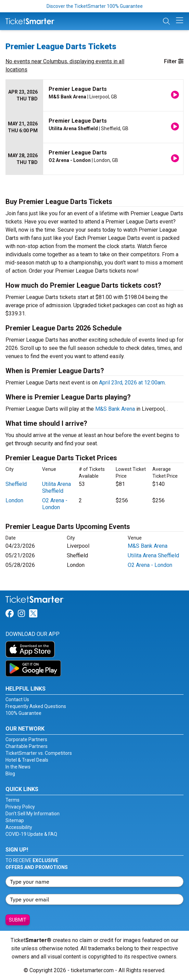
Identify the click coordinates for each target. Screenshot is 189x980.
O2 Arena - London (55, 504)
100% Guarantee (23, 713)
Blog (10, 774)
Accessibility (19, 827)
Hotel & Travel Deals (27, 760)
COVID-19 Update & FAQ (31, 834)
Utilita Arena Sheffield (56, 487)
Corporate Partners (26, 739)
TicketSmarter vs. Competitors (39, 753)
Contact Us (17, 699)
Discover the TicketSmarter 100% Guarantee (95, 6)
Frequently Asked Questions (36, 706)
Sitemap (15, 820)
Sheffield (16, 484)
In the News (18, 767)
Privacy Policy (20, 807)
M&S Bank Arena (115, 409)
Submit (18, 920)
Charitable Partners (27, 746)
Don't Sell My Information (33, 814)
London (14, 500)
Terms (12, 800)
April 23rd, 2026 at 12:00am (132, 383)
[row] (94, 96)
